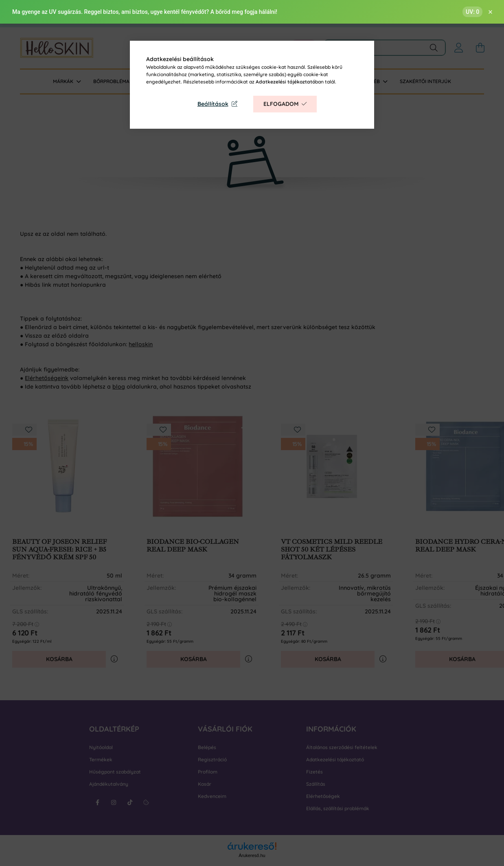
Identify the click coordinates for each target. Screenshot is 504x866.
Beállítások (213, 104)
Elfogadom (281, 104)
